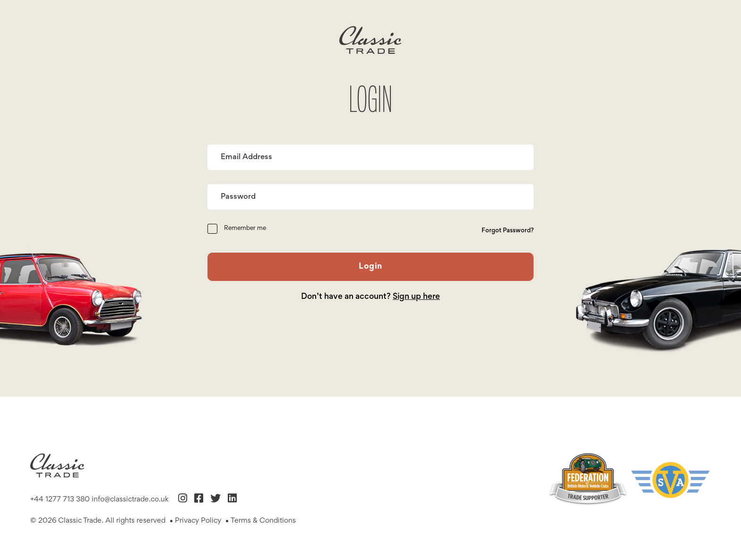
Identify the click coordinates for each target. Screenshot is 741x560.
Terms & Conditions (263, 521)
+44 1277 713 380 (60, 500)
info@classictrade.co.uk (130, 500)
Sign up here (416, 297)
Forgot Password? (508, 231)
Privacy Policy (198, 521)
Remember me (245, 229)
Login (370, 267)
